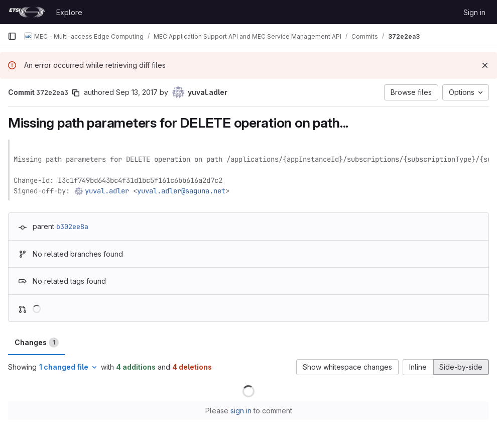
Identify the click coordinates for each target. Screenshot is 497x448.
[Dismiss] (485, 65)
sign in (241, 411)
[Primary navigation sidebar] (12, 36)
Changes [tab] (37, 343)
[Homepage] (27, 12)
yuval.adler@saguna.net (181, 191)
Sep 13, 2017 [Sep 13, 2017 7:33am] (137, 92)
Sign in (474, 12)
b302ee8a (72, 227)
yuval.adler (107, 191)
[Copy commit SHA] (76, 93)
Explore (69, 12)
